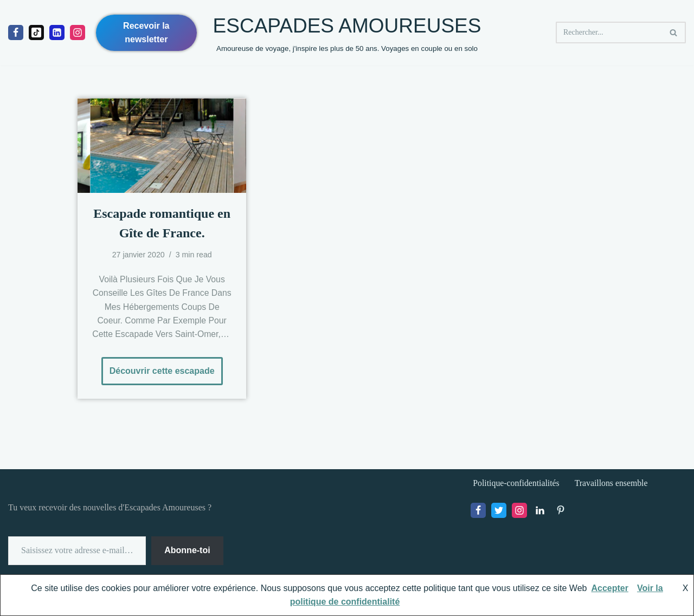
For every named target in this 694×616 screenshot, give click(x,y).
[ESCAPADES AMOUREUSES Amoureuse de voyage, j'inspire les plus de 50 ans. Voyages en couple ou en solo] (347, 33)
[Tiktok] (36, 33)
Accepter (609, 588)
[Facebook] (16, 33)
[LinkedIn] (540, 512)
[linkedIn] (57, 33)
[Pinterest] (561, 512)
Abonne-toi (187, 552)
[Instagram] (78, 33)
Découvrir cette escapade (158, 367)
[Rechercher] (609, 33)
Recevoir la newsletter (146, 33)
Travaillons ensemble (613, 484)
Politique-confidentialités (517, 484)
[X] (499, 512)
